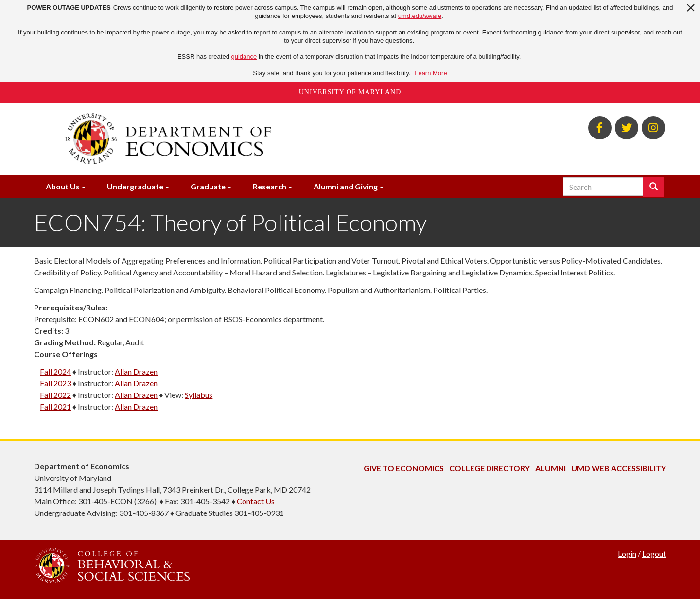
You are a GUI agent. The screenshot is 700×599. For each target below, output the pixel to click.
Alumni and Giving (346, 186)
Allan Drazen (136, 371)
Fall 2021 (55, 406)
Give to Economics (404, 468)
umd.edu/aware (420, 16)
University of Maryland (350, 92)
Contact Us (256, 501)
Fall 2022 (55, 395)
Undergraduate (135, 186)
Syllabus (199, 395)
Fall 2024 (55, 371)
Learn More (431, 73)
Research (270, 186)
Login (627, 554)
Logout (654, 554)
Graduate (208, 186)
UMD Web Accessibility (619, 468)
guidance (244, 57)
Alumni (551, 468)
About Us (63, 186)
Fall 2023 (55, 383)
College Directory (490, 468)
